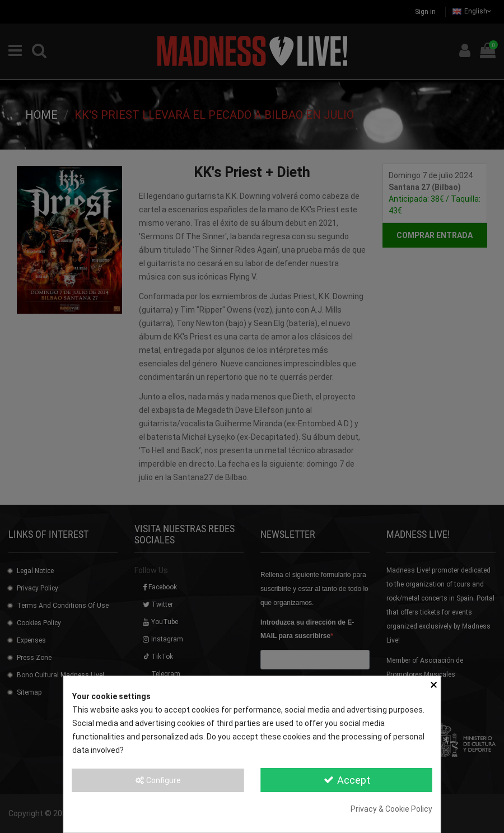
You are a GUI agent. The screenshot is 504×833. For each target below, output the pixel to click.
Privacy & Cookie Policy (391, 809)
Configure (158, 780)
